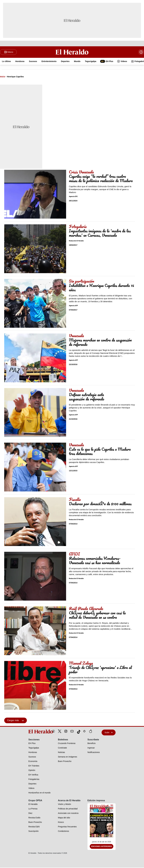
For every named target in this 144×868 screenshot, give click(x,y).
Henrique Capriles (15, 77)
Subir (109, 733)
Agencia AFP (73, 306)
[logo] (34, 732)
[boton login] (141, 52)
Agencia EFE (73, 197)
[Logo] (72, 52)
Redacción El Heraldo (76, 241)
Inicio (3, 77)
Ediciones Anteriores (102, 847)
